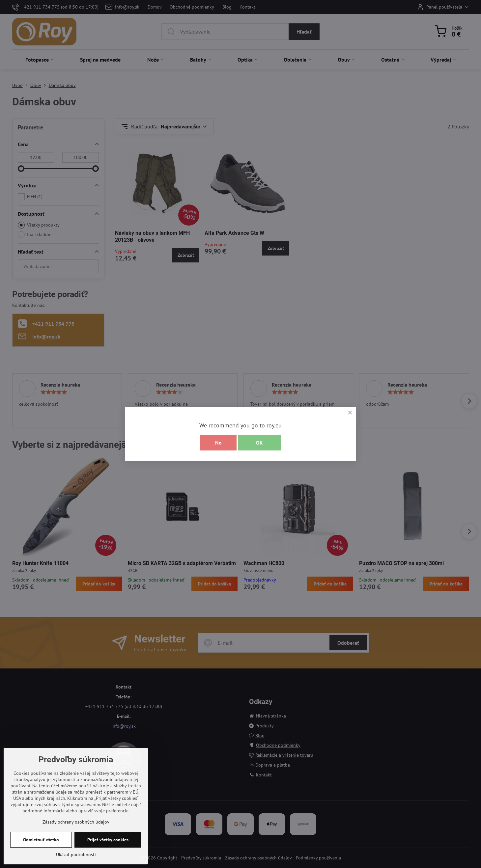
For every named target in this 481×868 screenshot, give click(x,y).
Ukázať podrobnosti (76, 854)
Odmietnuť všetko (41, 840)
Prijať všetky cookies (108, 840)
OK (259, 443)
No (218, 443)
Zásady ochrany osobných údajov (76, 822)
